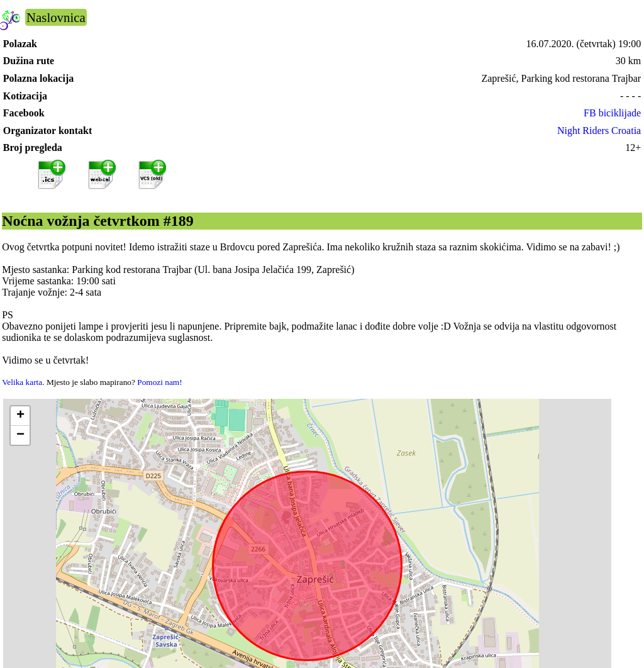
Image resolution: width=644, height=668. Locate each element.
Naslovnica (56, 17)
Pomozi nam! (159, 382)
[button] (20, 416)
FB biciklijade (612, 113)
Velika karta (22, 382)
